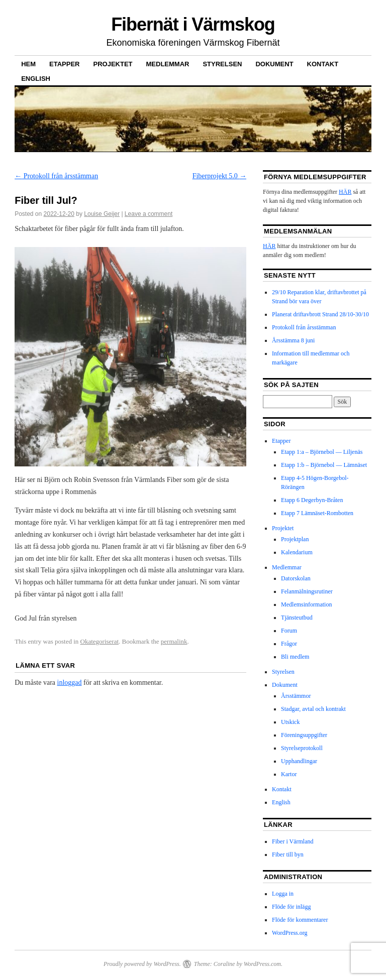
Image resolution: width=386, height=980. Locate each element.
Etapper (64, 64)
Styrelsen (222, 64)
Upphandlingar (299, 761)
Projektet (113, 64)
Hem (28, 64)
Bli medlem (295, 657)
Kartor (289, 774)
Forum (289, 631)
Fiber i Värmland (293, 841)
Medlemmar (168, 64)
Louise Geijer (102, 214)
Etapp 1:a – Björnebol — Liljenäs (322, 452)
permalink (174, 641)
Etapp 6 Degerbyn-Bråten (312, 500)
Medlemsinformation (306, 604)
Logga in (283, 894)
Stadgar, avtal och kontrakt (313, 709)
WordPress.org (289, 933)
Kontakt (323, 64)
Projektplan (295, 539)
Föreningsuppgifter (304, 735)
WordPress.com (262, 964)
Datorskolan (296, 578)
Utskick (290, 722)
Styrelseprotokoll (302, 748)
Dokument (274, 64)
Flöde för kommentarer (300, 920)
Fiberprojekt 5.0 (220, 176)
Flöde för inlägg (291, 907)
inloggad (70, 683)
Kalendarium (297, 552)
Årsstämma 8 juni (293, 340)
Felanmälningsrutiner (307, 591)
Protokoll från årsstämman (56, 176)
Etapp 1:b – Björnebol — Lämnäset (324, 465)
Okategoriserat (100, 641)
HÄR (345, 192)
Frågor (289, 644)
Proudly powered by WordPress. (142, 964)
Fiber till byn (288, 854)
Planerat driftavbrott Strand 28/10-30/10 (320, 314)
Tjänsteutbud (297, 618)
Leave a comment (149, 214)
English (36, 79)
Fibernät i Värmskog (193, 24)
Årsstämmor (296, 696)
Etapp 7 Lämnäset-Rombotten (317, 513)
